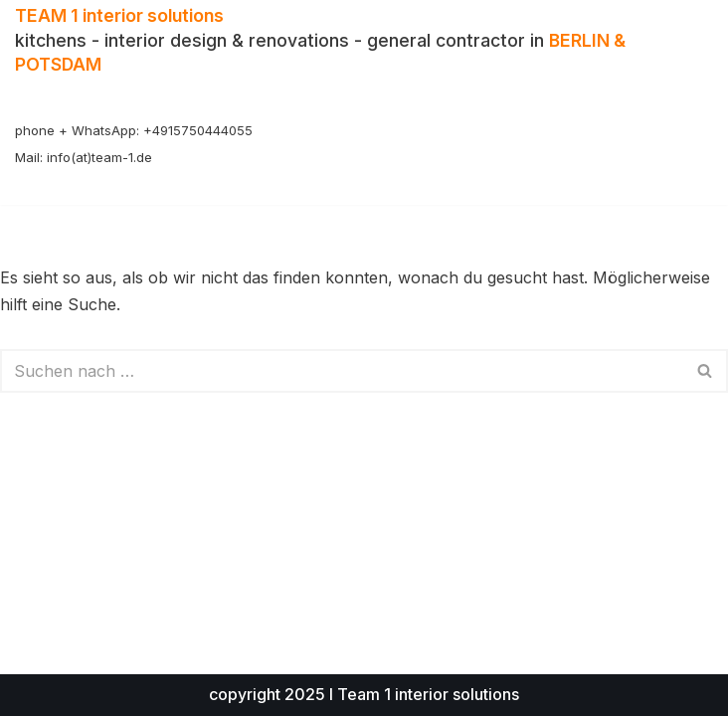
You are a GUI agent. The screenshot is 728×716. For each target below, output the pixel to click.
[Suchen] (342, 371)
